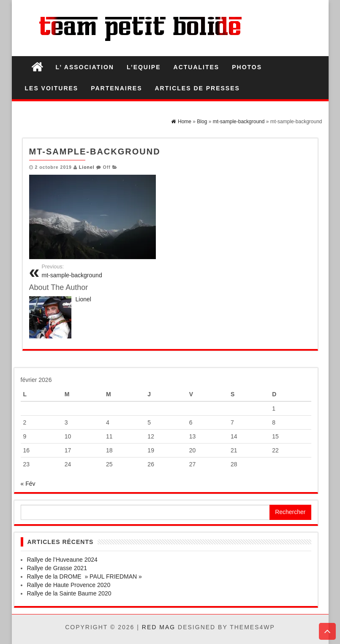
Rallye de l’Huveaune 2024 (62, 560)
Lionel (87, 167)
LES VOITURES (52, 88)
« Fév (28, 484)
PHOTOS (247, 67)
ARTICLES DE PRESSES (197, 88)
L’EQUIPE (144, 67)
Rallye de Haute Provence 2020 (69, 585)
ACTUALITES (197, 67)
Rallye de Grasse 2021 (57, 568)
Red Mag (159, 627)
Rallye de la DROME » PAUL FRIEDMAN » (84, 576)
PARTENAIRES (116, 88)
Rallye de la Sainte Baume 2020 (69, 593)
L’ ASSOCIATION (85, 67)
